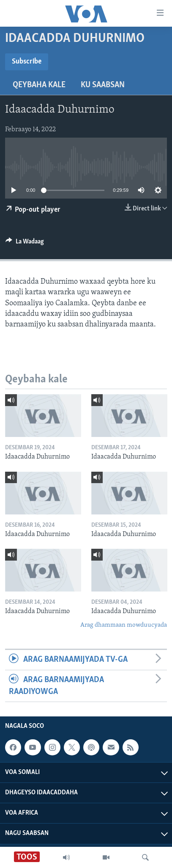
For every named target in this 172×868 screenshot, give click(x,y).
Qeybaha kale (39, 85)
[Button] (25, 243)
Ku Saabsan (103, 85)
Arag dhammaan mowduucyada (124, 625)
